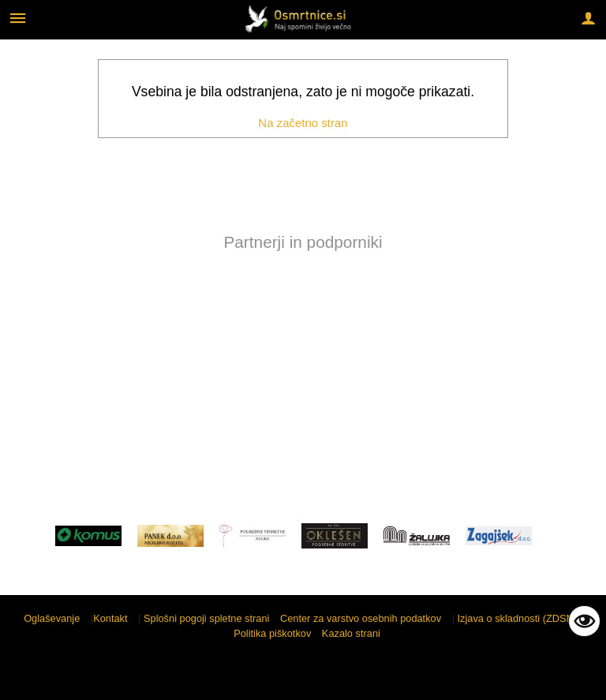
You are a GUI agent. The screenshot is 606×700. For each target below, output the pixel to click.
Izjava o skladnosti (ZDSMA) (521, 618)
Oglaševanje (52, 618)
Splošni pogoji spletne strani (206, 618)
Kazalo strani (351, 633)
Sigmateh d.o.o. (555, 678)
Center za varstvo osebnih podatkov (361, 618)
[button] (26, 310)
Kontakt (110, 618)
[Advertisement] (303, 382)
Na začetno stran (303, 123)
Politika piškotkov (272, 633)
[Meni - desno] (588, 18)
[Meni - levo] (18, 18)
